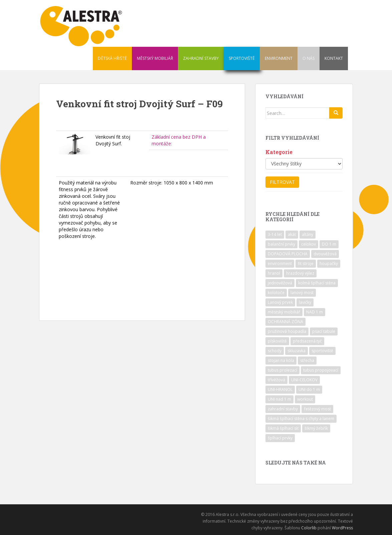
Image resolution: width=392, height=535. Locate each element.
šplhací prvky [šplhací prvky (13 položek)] (280, 438)
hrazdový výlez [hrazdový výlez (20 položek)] (300, 273)
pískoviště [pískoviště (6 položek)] (277, 341)
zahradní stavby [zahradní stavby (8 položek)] (283, 409)
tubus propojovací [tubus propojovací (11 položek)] (321, 370)
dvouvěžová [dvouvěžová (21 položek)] (325, 254)
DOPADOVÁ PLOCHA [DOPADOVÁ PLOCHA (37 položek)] (288, 254)
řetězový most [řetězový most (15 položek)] (317, 409)
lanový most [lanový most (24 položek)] (302, 293)
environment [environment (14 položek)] (280, 263)
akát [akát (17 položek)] (292, 234)
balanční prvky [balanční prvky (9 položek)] (281, 244)
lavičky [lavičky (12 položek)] (305, 302)
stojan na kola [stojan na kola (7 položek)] (281, 360)
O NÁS (309, 58)
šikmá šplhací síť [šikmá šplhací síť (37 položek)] (283, 428)
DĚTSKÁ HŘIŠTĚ (112, 58)
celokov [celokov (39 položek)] (309, 244)
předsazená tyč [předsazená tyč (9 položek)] (307, 341)
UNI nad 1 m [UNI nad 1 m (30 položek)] (279, 399)
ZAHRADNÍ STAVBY (201, 58)
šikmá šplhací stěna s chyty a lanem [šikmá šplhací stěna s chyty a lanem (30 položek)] (301, 419)
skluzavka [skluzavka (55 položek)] (297, 351)
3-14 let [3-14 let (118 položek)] (275, 234)
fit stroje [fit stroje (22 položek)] (306, 263)
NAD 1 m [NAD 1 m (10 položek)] (315, 312)
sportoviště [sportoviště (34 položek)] (322, 351)
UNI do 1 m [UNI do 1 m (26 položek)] (309, 389)
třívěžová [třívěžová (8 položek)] (276, 380)
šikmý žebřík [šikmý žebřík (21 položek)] (316, 428)
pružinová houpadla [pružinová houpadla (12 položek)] (287, 331)
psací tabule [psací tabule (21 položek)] (324, 331)
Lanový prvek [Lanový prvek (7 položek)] (280, 302)
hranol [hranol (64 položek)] (274, 273)
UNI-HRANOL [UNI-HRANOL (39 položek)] (280, 389)
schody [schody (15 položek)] (275, 351)
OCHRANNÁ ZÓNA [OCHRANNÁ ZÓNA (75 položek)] (285, 322)
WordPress (342, 528)
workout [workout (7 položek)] (305, 399)
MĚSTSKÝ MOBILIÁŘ (155, 58)
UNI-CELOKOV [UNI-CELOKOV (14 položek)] (304, 380)
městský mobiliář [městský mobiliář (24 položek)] (284, 312)
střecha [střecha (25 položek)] (307, 360)
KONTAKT (334, 58)
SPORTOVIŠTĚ (242, 58)
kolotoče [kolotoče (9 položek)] (276, 293)
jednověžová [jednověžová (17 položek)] (280, 283)
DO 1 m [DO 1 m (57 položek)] (329, 244)
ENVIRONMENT (279, 58)
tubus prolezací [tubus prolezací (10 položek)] (282, 370)
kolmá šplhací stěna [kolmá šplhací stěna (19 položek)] (317, 283)
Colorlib (309, 528)
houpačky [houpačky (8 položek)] (329, 263)
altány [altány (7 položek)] (308, 234)
